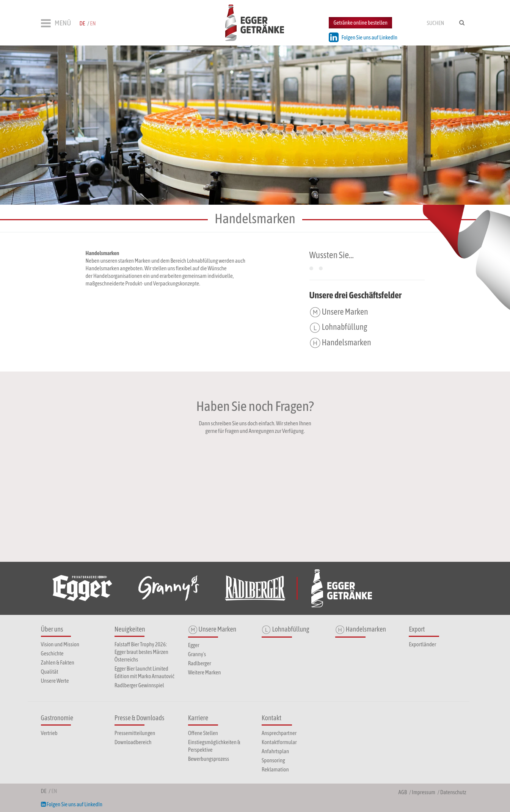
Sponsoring (273, 760)
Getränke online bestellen (360, 23)
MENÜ (56, 23)
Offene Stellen (203, 733)
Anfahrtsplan (275, 751)
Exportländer (422, 644)
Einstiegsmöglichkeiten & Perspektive (214, 746)
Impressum (424, 792)
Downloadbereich (133, 742)
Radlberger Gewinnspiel (139, 685)
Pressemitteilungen (135, 733)
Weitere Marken (205, 672)
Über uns (52, 629)
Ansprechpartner (279, 733)
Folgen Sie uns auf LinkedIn (363, 37)
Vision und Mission (60, 644)
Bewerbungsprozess (209, 759)
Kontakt (271, 718)
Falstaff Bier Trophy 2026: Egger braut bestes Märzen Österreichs (141, 652)
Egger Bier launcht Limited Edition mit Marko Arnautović (144, 672)
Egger (194, 645)
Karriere (198, 718)
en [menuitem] (93, 23)
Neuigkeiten (130, 629)
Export (417, 629)
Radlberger (200, 663)
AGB (403, 792)
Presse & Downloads (140, 718)
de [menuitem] (82, 23)
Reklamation (275, 769)
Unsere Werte (55, 681)
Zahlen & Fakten (58, 662)
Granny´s (197, 654)
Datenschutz (453, 792)
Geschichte (52, 653)
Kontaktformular (279, 742)
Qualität (50, 672)
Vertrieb (49, 733)
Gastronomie (57, 718)
